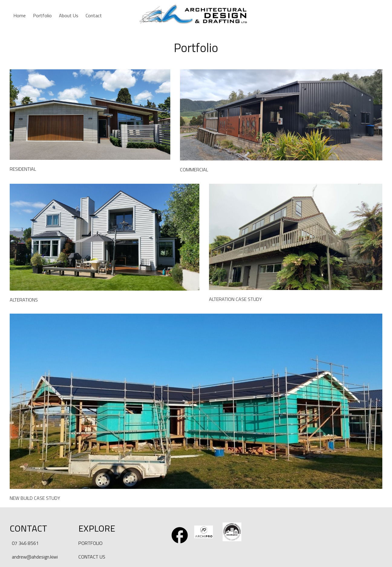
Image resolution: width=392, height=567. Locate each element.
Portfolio (42, 15)
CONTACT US (92, 557)
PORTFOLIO (90, 543)
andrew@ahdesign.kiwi (35, 557)
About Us (69, 15)
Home (20, 15)
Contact (94, 15)
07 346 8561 (25, 543)
